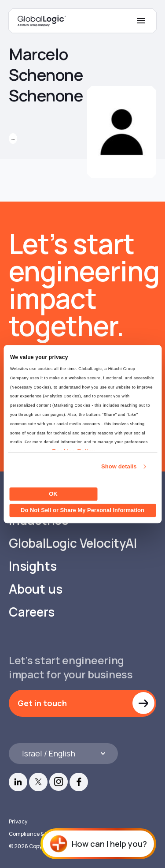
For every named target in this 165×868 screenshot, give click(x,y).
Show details (119, 466)
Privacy (18, 821)
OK (53, 494)
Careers (32, 612)
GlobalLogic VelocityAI (73, 543)
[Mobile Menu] (141, 21)
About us (35, 589)
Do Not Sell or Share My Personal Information (82, 510)
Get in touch (42, 703)
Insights (33, 566)
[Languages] (63, 754)
